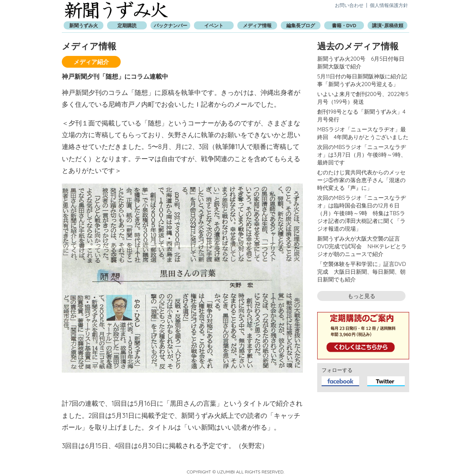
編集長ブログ (301, 25)
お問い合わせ (349, 5)
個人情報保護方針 (389, 5)
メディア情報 (257, 25)
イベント (214, 25)
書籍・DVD (344, 25)
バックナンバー (171, 25)
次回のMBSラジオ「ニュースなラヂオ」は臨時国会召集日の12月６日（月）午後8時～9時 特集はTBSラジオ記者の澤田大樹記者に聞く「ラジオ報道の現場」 (362, 213)
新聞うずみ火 (116, 10)
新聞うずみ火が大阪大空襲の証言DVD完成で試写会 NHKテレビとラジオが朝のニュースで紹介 (362, 246)
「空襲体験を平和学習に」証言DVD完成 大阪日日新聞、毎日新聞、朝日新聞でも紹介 (362, 272)
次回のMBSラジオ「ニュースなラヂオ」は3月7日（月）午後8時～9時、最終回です (362, 155)
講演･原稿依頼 (388, 25)
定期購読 (127, 25)
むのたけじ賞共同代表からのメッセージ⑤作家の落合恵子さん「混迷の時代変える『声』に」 (361, 180)
